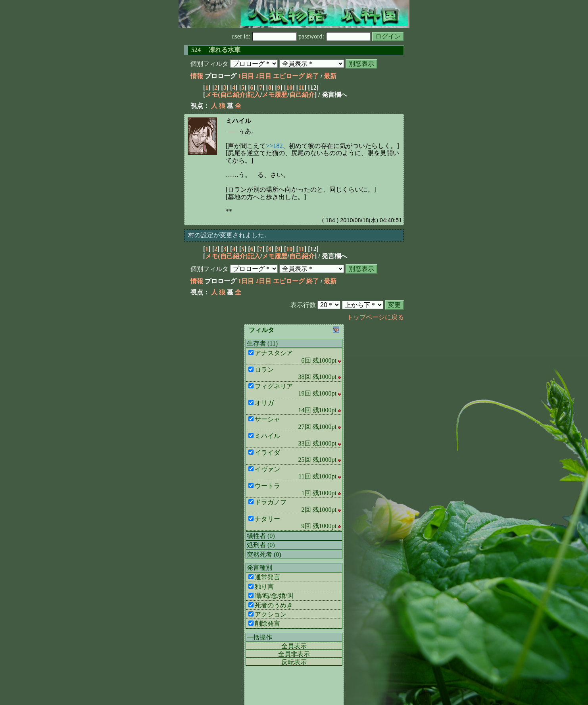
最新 (330, 76)
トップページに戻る (375, 317)
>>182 (274, 146)
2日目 (263, 76)
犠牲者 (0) (261, 536)
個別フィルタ (209, 64)
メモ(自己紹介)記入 (233, 95)
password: (334, 36)
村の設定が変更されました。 (229, 235)
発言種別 (259, 568)
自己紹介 (302, 95)
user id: (264, 36)
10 (289, 87)
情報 (197, 76)
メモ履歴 (275, 95)
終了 (313, 76)
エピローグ (289, 76)
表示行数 (303, 305)
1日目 (246, 76)
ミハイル (238, 121)
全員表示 (294, 646)
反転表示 (294, 662)
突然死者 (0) (264, 554)
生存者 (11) (262, 343)
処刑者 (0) (261, 545)
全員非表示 (294, 654)
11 (301, 87)
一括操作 (259, 637)
